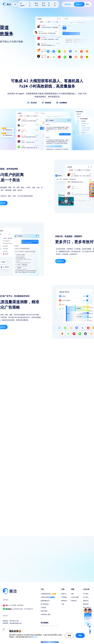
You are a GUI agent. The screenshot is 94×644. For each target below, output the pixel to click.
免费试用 (79, 4)
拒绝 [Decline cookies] (69, 635)
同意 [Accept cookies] (80, 635)
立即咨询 (60, 270)
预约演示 (68, 4)
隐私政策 (34, 637)
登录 (87, 4)
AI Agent (23, 4)
